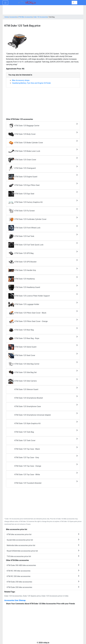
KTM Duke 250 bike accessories (43, 582)
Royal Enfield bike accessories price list (43, 551)
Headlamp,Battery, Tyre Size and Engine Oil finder (31, 83)
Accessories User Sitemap (15, 600)
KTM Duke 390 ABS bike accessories (43, 565)
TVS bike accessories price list (43, 556)
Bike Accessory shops (21, 80)
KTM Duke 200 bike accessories (43, 587)
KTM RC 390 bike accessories (43, 571)
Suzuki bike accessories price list (43, 540)
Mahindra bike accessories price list (43, 545)
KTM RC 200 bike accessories (43, 576)
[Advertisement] (43, 102)
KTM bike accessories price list (43, 534)
